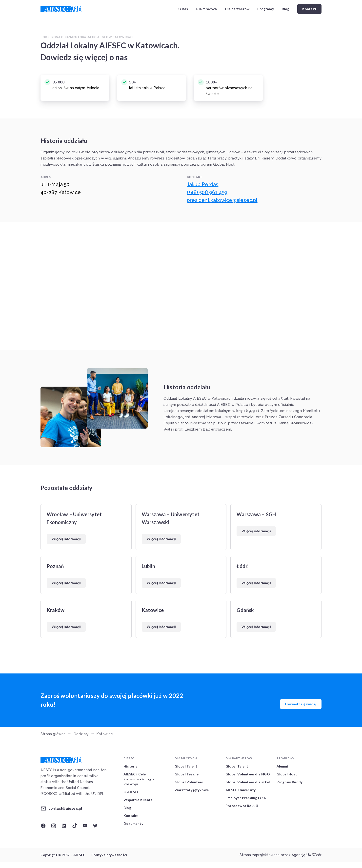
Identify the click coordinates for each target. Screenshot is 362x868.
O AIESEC (131, 792)
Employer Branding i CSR (246, 798)
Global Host (287, 774)
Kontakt (309, 9)
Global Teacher (187, 774)
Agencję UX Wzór (307, 855)
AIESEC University (241, 790)
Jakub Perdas (203, 184)
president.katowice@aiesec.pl (222, 200)
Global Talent (186, 766)
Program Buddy (290, 782)
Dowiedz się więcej (301, 704)
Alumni (282, 766)
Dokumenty (133, 823)
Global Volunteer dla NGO (248, 774)
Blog (286, 9)
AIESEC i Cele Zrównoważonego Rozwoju (139, 779)
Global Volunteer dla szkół (248, 782)
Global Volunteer (189, 782)
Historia (131, 766)
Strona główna (53, 734)
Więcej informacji (66, 539)
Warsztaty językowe (192, 790)
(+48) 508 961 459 (207, 192)
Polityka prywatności (109, 855)
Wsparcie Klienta (138, 800)
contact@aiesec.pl (65, 809)
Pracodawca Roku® (242, 806)
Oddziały (81, 734)
